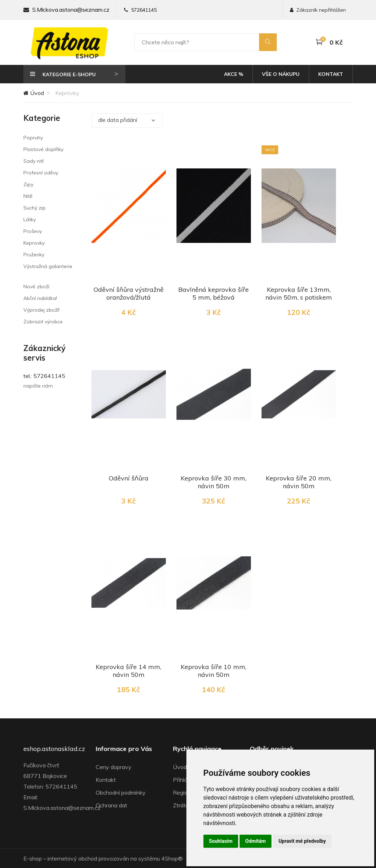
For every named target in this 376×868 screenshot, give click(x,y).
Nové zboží (36, 286)
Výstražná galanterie (48, 266)
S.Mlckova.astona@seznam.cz (71, 10)
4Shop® (172, 858)
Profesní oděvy (41, 173)
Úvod (34, 93)
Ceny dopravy (114, 767)
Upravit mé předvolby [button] (302, 841)
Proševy (33, 231)
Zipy (28, 184)
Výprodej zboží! (41, 310)
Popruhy (33, 138)
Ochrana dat (111, 805)
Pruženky (34, 255)
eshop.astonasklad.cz (54, 749)
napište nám (38, 386)
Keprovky (34, 243)
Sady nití (33, 161)
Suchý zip (35, 208)
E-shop (33, 858)
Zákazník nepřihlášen (318, 10)
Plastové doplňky (43, 149)
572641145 (144, 10)
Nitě (28, 196)
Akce (234, 74)
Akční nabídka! (40, 298)
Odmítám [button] (256, 841)
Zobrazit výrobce (43, 322)
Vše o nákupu (281, 74)
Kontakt (331, 74)
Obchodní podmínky (121, 792)
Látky (30, 219)
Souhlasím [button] (221, 841)
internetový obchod (72, 858)
